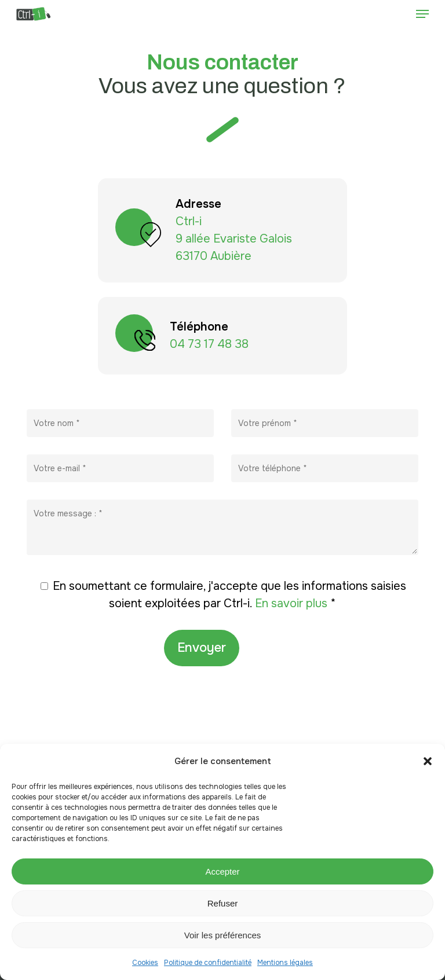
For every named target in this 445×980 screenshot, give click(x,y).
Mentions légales (285, 963)
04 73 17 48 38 (209, 344)
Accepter (222, 871)
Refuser (223, 903)
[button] (428, 761)
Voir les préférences (223, 935)
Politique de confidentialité (208, 963)
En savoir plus (293, 603)
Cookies (145, 963)
